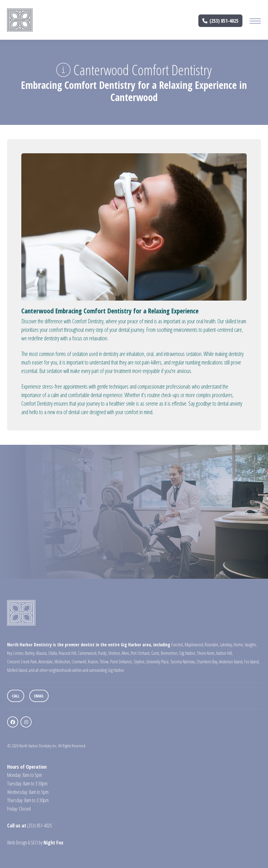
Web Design (17, 842)
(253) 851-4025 (221, 21)
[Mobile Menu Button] (255, 22)
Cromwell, (79, 662)
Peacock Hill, (68, 653)
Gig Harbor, (188, 653)
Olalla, (53, 653)
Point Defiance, (121, 662)
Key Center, (16, 653)
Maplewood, (194, 645)
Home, (239, 645)
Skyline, (139, 662)
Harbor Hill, (224, 653)
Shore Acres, (206, 653)
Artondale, (46, 662)
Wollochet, (63, 662)
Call (16, 696)
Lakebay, (226, 645)
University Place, (158, 662)
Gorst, (156, 653)
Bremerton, (170, 653)
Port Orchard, (141, 653)
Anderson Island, (231, 662)
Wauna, (42, 653)
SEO (34, 842)
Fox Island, (252, 662)
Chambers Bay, (207, 662)
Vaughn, (251, 645)
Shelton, (114, 653)
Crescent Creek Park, (22, 662)
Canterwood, (88, 653)
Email (39, 696)
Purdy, (103, 653)
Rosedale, (212, 645)
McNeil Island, (17, 670)
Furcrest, (178, 645)
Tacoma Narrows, (183, 662)
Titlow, (105, 662)
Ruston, (93, 662)
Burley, (30, 653)
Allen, (126, 653)
